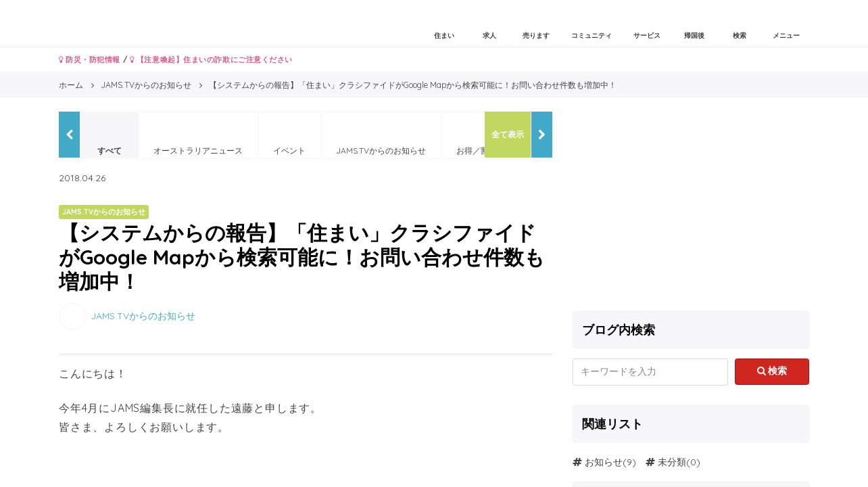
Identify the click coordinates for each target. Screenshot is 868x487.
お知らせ (604, 462)
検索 (772, 371)
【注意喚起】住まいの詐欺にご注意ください (211, 60)
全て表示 (508, 134)
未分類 (672, 462)
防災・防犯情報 (90, 60)
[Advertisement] (691, 206)
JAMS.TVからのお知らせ (143, 316)
